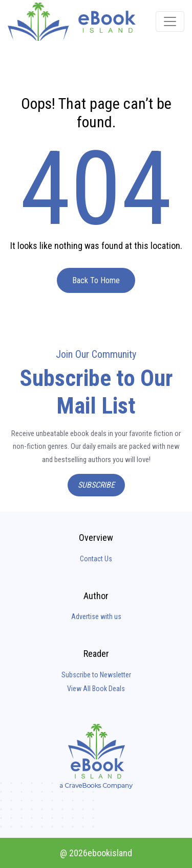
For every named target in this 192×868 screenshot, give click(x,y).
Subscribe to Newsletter (96, 675)
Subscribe (96, 485)
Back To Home (96, 280)
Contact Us (96, 559)
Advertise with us (96, 616)
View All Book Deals (96, 689)
